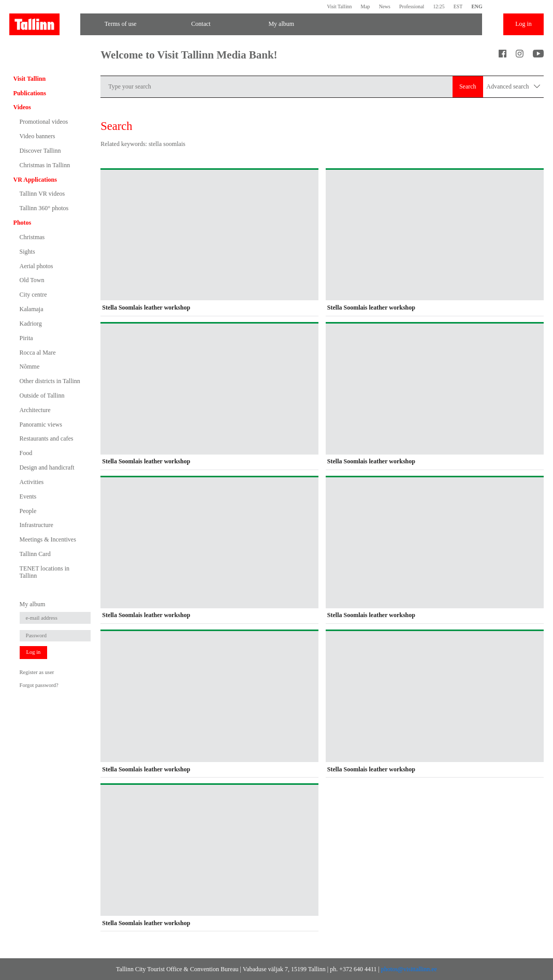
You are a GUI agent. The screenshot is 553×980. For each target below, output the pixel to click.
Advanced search (513, 87)
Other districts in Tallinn (50, 381)
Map (366, 6)
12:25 (439, 6)
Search (468, 86)
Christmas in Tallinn (45, 165)
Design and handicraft (47, 467)
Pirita (26, 338)
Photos (23, 223)
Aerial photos (37, 266)
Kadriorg (31, 324)
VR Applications (35, 180)
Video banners (38, 136)
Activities (32, 482)
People (28, 511)
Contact (201, 24)
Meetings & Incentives (48, 539)
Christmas (32, 237)
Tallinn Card (35, 554)
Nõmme (30, 367)
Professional (412, 6)
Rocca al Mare (38, 353)
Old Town (32, 280)
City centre (33, 295)
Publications (30, 93)
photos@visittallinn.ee (409, 969)
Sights (27, 252)
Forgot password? (39, 685)
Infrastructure (37, 525)
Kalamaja (32, 309)
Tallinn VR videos (42, 194)
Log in (523, 24)
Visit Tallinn (339, 6)
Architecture (35, 410)
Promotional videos (44, 122)
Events (28, 496)
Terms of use (121, 24)
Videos (22, 107)
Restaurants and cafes (47, 438)
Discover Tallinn (40, 151)
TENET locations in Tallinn (45, 572)
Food (26, 453)
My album (281, 24)
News (385, 6)
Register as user (37, 672)
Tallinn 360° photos (44, 208)
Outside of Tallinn (42, 396)
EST (458, 6)
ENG (477, 6)
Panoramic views (41, 425)
